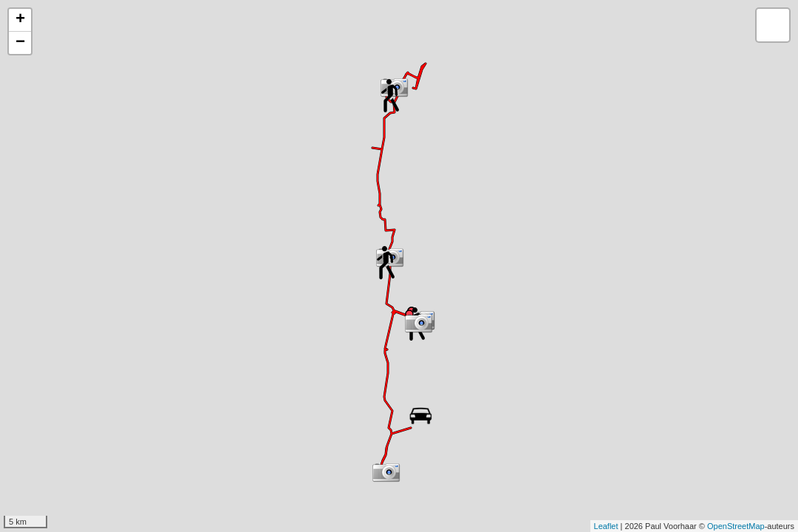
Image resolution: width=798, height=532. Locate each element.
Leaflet (606, 526)
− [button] (20, 43)
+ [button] (20, 20)
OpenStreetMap (736, 526)
